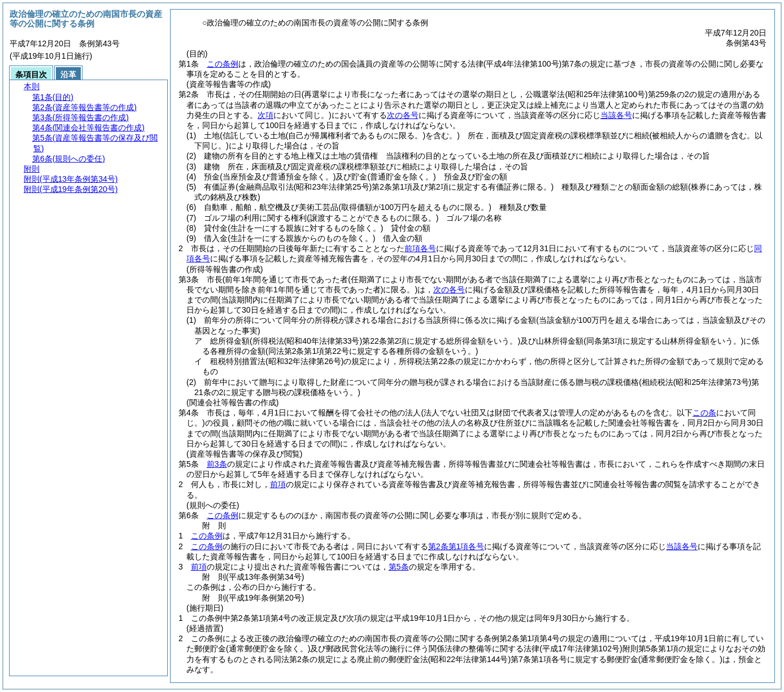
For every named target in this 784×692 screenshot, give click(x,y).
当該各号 (616, 115)
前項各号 (420, 248)
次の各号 (403, 115)
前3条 (217, 464)
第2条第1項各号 (456, 546)
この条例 (223, 64)
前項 (278, 484)
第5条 (399, 567)
